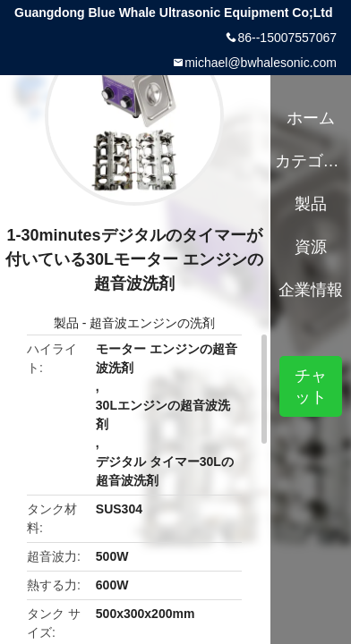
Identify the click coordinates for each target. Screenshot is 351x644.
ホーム (311, 118)
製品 (66, 323)
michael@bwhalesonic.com (261, 63)
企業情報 (311, 290)
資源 (311, 247)
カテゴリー (311, 161)
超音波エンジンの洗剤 (152, 323)
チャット (311, 386)
